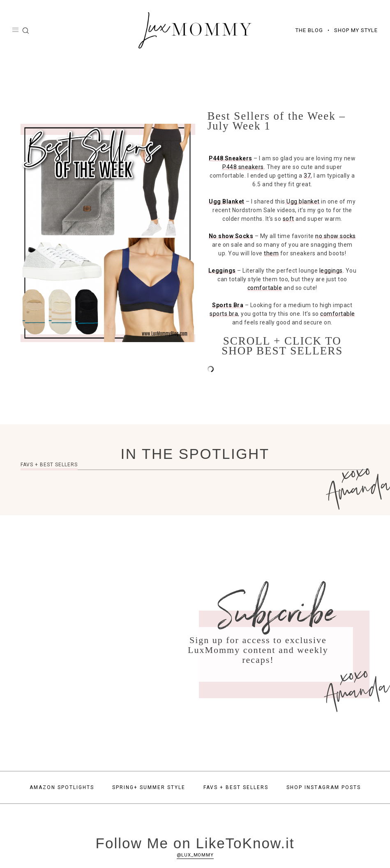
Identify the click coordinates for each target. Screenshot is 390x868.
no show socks (336, 237)
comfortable (265, 289)
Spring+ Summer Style (149, 788)
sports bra (224, 315)
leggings (331, 271)
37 (307, 176)
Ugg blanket (302, 202)
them (271, 254)
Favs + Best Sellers (236, 788)
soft (288, 220)
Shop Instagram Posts (324, 788)
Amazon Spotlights (62, 788)
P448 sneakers (243, 168)
